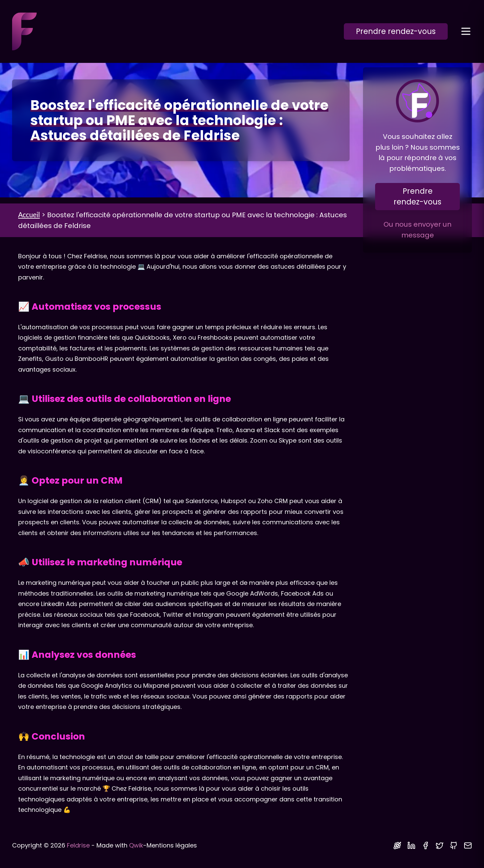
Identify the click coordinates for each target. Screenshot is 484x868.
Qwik (136, 845)
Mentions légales (172, 845)
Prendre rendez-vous (396, 31)
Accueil (29, 215)
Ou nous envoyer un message (417, 230)
